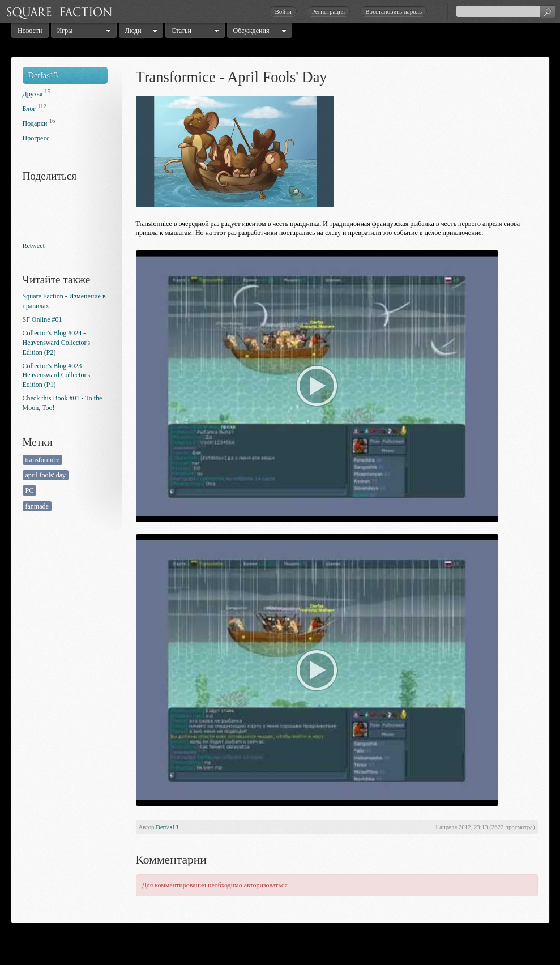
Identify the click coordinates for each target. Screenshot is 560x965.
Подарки (35, 123)
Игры (65, 31)
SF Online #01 (42, 319)
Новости (30, 31)
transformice (43, 460)
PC (30, 490)
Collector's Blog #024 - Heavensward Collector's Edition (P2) (57, 343)
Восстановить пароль (394, 11)
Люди (133, 31)
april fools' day (46, 475)
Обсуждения (251, 31)
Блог (29, 109)
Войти (283, 11)
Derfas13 (43, 75)
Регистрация (328, 11)
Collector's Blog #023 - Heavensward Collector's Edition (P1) (57, 375)
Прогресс (36, 138)
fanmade (37, 506)
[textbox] (506, 11)
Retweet (34, 246)
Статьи (181, 31)
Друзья (33, 94)
